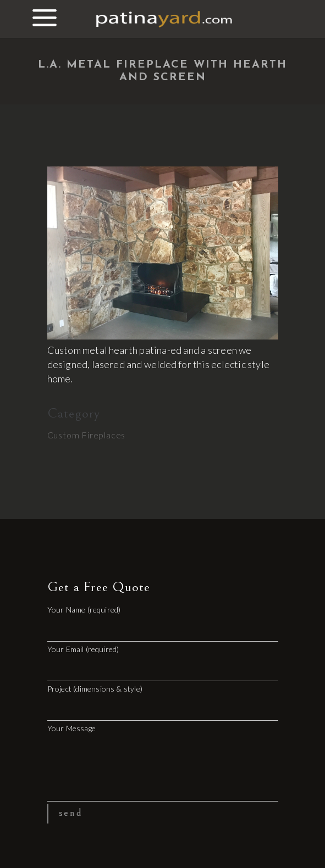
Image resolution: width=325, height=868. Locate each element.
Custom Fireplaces (87, 435)
